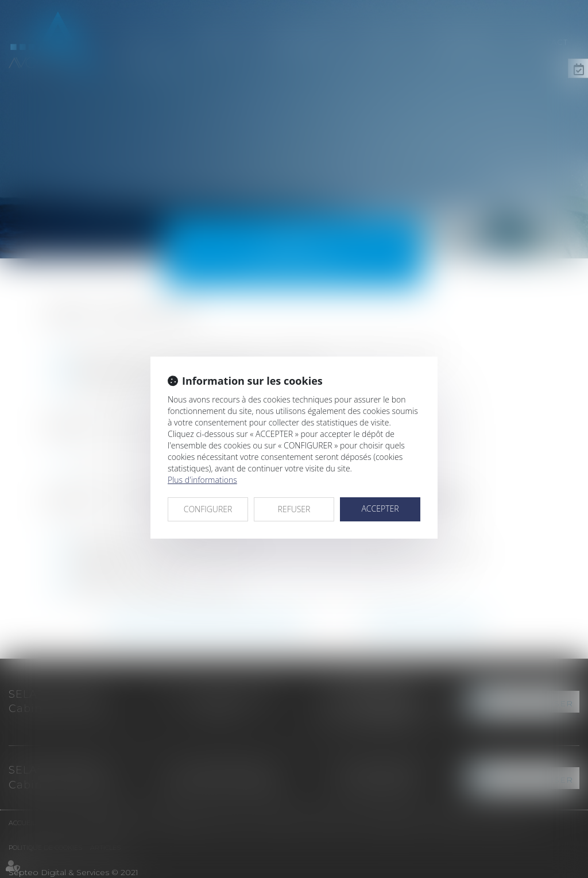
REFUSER (294, 509)
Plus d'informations (202, 480)
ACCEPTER (380, 508)
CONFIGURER (208, 509)
